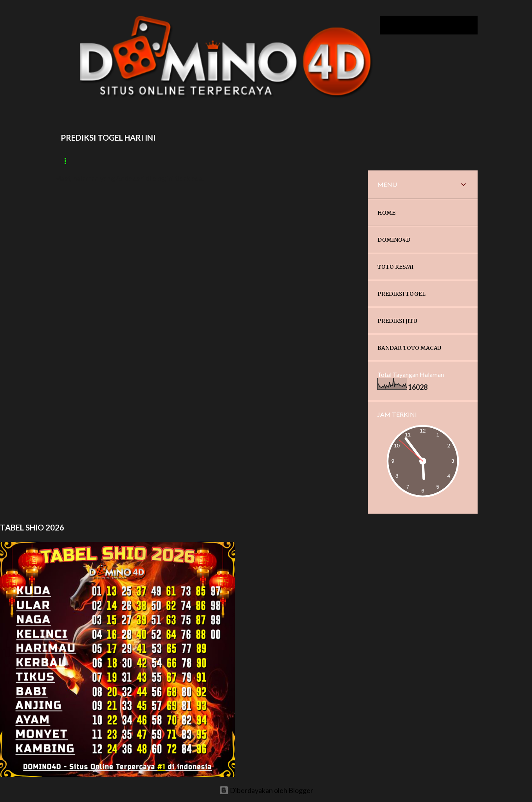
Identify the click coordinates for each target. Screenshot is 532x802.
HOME (386, 213)
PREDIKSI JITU (397, 321)
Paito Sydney (203, 161)
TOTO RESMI (395, 267)
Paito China (258, 161)
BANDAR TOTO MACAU (409, 348)
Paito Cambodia (141, 161)
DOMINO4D (394, 240)
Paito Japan (311, 161)
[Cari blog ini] (436, 25)
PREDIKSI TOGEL (401, 294)
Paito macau (80, 161)
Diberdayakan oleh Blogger (266, 790)
